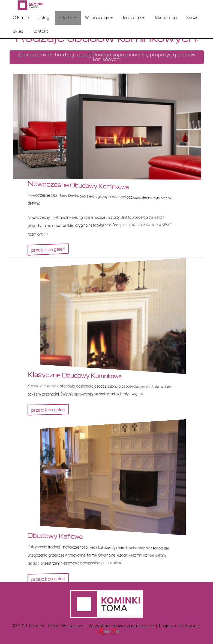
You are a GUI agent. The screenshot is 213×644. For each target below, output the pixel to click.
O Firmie (21, 18)
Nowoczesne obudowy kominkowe (90, 184)
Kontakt (40, 31)
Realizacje (133, 18)
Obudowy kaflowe (77, 535)
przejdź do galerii (74, 250)
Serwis (192, 18)
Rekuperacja (165, 18)
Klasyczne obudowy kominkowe (88, 374)
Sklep (18, 31)
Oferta (68, 18)
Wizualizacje (99, 18)
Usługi (44, 18)
